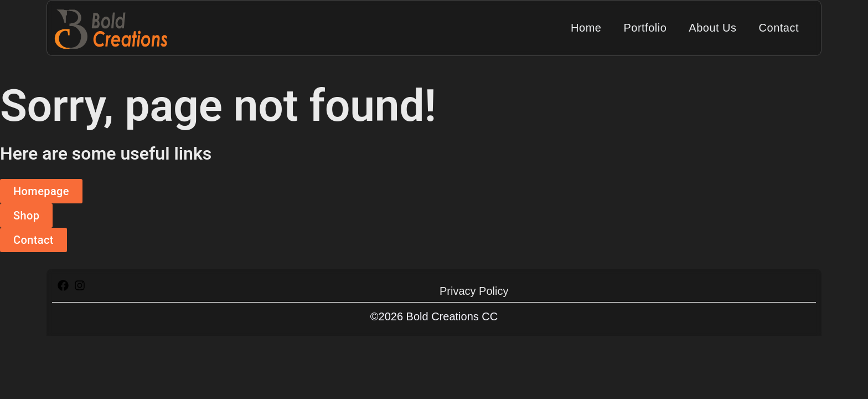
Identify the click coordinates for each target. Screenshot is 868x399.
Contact (779, 28)
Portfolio (645, 28)
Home (586, 28)
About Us (712, 28)
